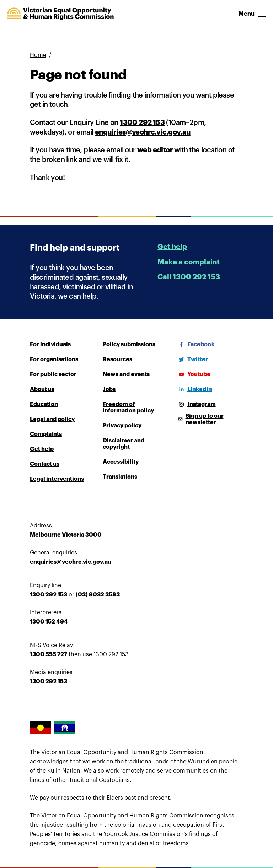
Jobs (109, 389)
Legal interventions (57, 479)
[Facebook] (195, 344)
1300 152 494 (49, 622)
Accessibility (121, 462)
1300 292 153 (142, 123)
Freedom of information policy (128, 407)
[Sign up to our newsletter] (210, 419)
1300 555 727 (49, 654)
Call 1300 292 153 (189, 277)
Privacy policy (122, 426)
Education (44, 404)
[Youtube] (193, 374)
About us (42, 389)
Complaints (46, 434)
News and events (126, 374)
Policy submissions (129, 344)
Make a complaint (189, 262)
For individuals (50, 344)
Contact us (45, 464)
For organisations (54, 359)
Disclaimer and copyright (124, 444)
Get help (172, 247)
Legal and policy (52, 419)
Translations (120, 477)
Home (38, 55)
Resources (117, 359)
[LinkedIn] (194, 389)
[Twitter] (192, 359)
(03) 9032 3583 (98, 595)
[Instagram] (196, 404)
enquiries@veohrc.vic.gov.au (143, 132)
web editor (155, 150)
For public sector (53, 374)
